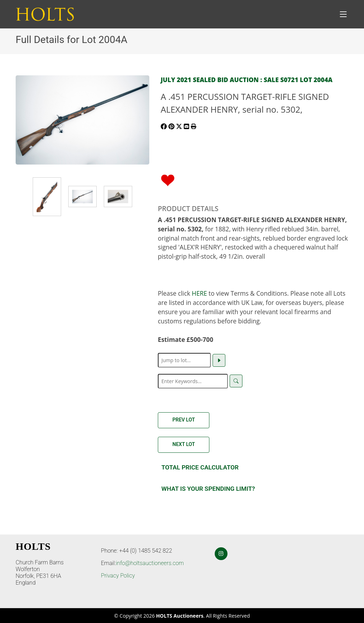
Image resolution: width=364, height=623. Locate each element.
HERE (200, 293)
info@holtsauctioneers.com (150, 563)
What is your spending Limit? (208, 489)
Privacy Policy (118, 576)
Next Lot (184, 444)
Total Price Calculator (200, 467)
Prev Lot (184, 420)
